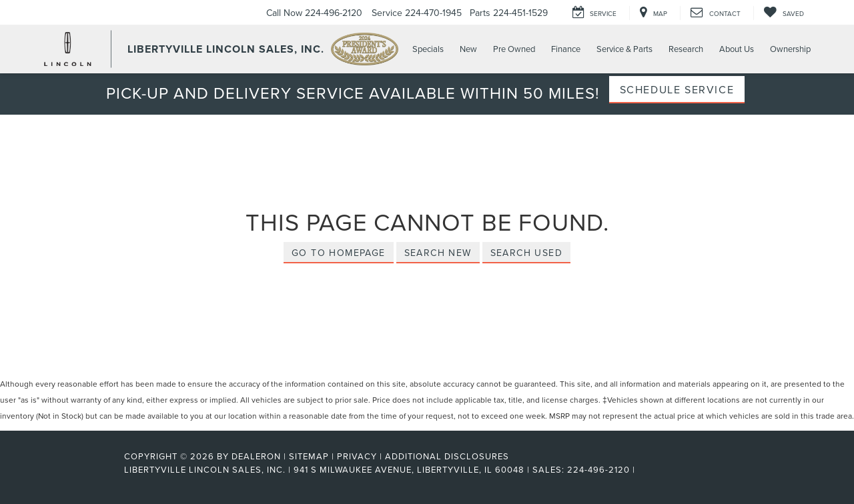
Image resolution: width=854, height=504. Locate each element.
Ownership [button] (790, 49)
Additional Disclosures (447, 456)
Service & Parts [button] (624, 49)
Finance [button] (566, 49)
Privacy (357, 456)
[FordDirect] (81, 469)
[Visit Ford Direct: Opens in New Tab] (642, 469)
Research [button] (686, 49)
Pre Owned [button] (514, 49)
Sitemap (309, 456)
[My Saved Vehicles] (784, 13)
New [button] (468, 49)
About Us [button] (737, 49)
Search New (438, 253)
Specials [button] (428, 49)
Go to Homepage (339, 253)
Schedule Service (677, 89)
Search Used (526, 253)
